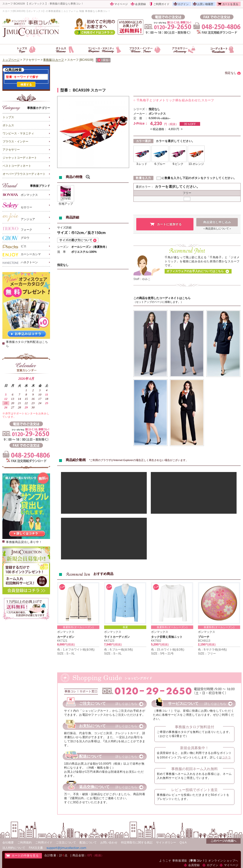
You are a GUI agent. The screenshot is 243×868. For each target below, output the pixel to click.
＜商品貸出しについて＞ (217, 228)
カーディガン (66, 637)
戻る (103, 60)
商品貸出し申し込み (217, 222)
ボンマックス (20, 195)
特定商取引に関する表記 (137, 843)
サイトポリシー (166, 843)
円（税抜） (164, 118)
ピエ (15, 246)
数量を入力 (143, 178)
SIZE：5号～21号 (162, 654)
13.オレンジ (196, 164)
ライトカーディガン (117, 637)
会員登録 (140, 4)
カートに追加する (169, 224)
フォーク (17, 229)
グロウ (16, 238)
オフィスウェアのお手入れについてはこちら (195, 271)
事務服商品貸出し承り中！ (24, 542)
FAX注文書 (36, 848)
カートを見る (230, 4)
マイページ (121, 4)
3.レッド (142, 164)
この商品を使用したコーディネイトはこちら (162, 298)
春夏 (125, 627)
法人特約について (14, 848)
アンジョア (19, 217)
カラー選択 (144, 141)
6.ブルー (160, 164)
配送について (88, 843)
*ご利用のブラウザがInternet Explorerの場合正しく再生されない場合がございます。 (139, 460)
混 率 (61, 252)
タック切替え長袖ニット (167, 637)
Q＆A (183, 843)
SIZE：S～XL (66, 654)
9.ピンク (178, 164)
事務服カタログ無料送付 (195, 727)
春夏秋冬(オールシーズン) (78, 627)
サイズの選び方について (76, 240)
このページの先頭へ (223, 841)
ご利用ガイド (161, 4)
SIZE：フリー (207, 654)
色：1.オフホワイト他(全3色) (76, 650)
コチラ (227, 757)
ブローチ (204, 637)
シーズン (63, 247)
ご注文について (66, 843)
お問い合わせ (109, 843)
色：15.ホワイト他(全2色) (168, 650)
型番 (64, 90)
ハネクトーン (20, 263)
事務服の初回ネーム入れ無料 (195, 769)
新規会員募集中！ (194, 748)
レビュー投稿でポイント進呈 (195, 790)
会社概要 (8, 843)
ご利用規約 (25, 843)
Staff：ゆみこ (142, 279)
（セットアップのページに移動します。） (158, 302)
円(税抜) (70, 645)
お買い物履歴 (205, 4)
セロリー (17, 205)
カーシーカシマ (22, 254)
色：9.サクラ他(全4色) (212, 650)
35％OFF (190, 124)
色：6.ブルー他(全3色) (119, 650)
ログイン (183, 4)
